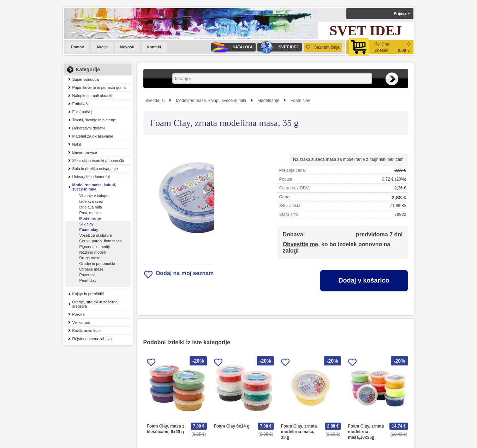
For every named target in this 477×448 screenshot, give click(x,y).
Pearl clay (88, 280)
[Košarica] (380, 47)
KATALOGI (232, 47)
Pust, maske (90, 213)
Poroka (79, 314)
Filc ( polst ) (82, 112)
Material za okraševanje (93, 136)
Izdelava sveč (91, 201)
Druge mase (90, 258)
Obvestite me (300, 244)
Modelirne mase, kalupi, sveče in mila (94, 187)
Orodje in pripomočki (97, 264)
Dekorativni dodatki (89, 128)
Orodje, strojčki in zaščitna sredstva (95, 304)
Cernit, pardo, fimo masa (101, 241)
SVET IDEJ (278, 47)
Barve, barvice (85, 152)
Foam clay (89, 230)
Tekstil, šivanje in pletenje (94, 120)
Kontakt (154, 47)
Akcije (102, 47)
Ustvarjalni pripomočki (91, 177)
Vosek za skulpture (96, 235)
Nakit (77, 144)
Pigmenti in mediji (95, 247)
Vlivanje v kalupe (94, 196)
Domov (77, 47)
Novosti (127, 47)
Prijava (402, 13)
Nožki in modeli (93, 252)
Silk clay (87, 224)
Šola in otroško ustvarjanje (95, 169)
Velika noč (81, 322)
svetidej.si (156, 101)
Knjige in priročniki (88, 294)
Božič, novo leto (86, 331)
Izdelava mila (91, 207)
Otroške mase (91, 269)
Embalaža (81, 104)
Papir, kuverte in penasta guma (99, 87)
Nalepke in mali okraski (92, 96)
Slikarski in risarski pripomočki (98, 161)
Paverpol (87, 275)
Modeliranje (90, 218)
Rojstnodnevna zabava (92, 339)
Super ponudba (86, 79)
